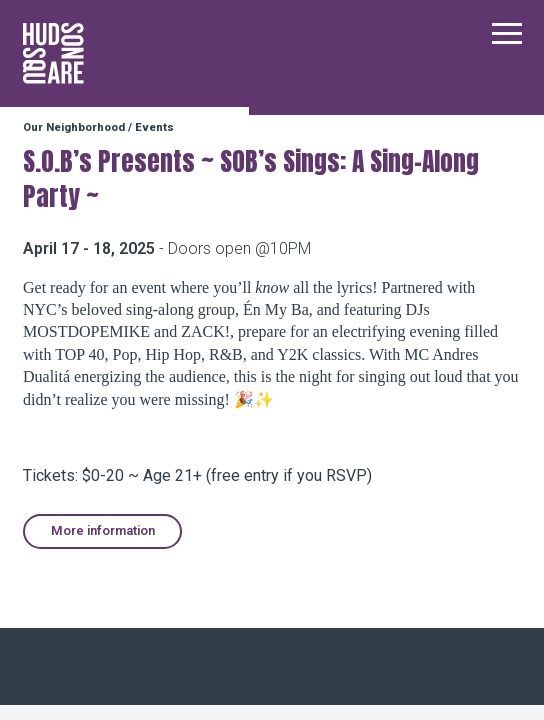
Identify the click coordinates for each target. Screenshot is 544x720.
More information (103, 530)
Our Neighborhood (74, 127)
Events (154, 127)
